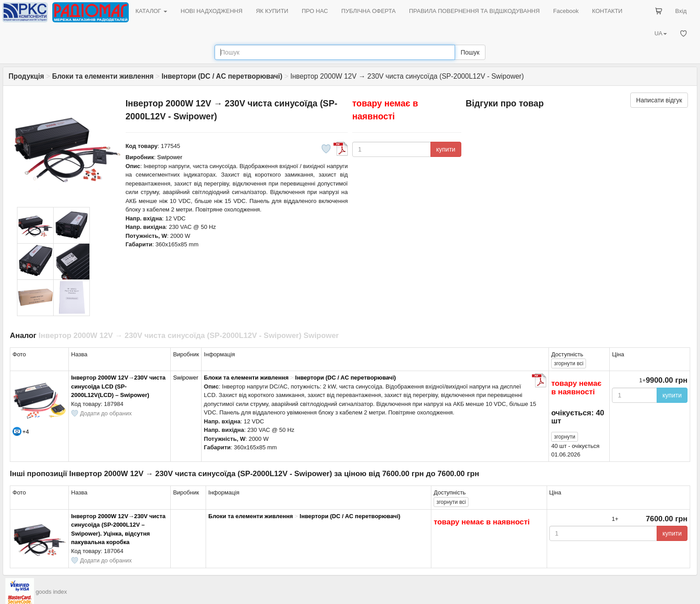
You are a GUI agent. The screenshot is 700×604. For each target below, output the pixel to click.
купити (446, 149)
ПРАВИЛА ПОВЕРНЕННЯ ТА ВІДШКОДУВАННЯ (474, 11)
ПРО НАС (315, 11)
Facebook (566, 11)
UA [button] (661, 33)
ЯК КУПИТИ (272, 11)
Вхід (681, 11)
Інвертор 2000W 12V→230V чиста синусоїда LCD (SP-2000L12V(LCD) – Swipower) (118, 386)
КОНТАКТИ (607, 11)
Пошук (470, 52)
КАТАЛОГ (151, 11)
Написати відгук (659, 100)
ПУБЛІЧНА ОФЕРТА (369, 11)
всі (569, 363)
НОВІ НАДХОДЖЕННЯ (211, 11)
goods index (51, 592)
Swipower (170, 157)
